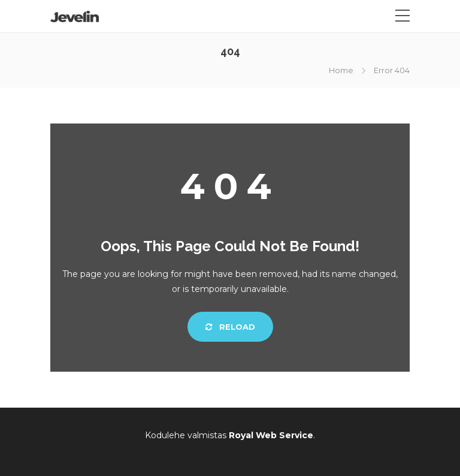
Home (341, 70)
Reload (230, 327)
